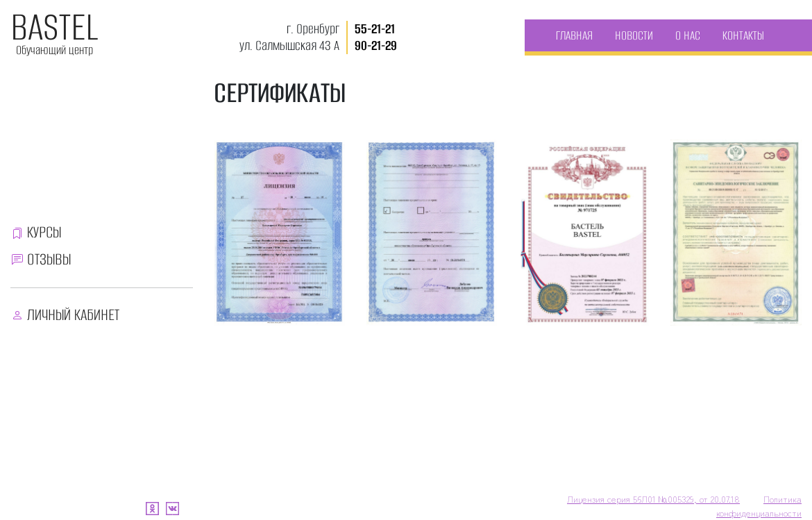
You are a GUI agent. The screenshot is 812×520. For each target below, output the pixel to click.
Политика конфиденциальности (759, 506)
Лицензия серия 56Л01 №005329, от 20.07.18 (653, 499)
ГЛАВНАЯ (574, 35)
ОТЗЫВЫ (49, 259)
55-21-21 (375, 29)
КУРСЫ (44, 232)
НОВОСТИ (634, 35)
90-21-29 (376, 45)
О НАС (688, 35)
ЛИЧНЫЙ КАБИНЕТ (73, 315)
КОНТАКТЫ (743, 35)
